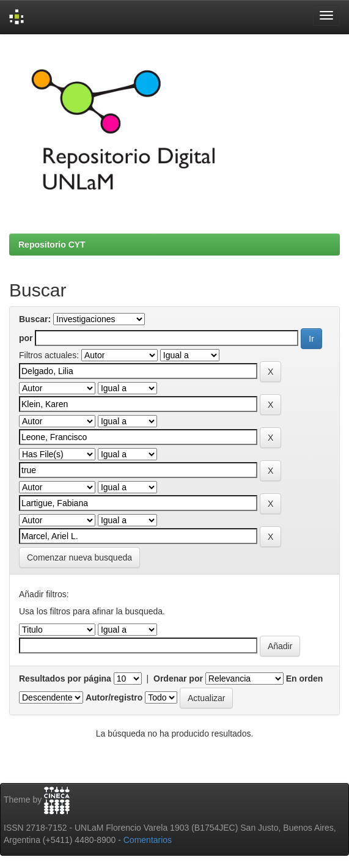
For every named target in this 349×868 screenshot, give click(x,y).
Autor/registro (114, 697)
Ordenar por (178, 679)
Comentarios (148, 840)
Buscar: (35, 319)
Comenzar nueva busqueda (79, 557)
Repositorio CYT (52, 245)
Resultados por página (65, 679)
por (26, 338)
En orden (305, 679)
